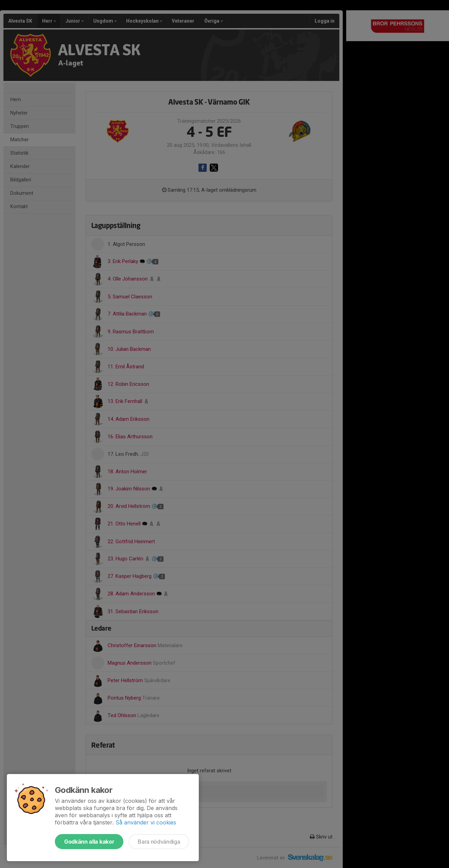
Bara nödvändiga (159, 842)
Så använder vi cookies (146, 822)
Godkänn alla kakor (89, 842)
